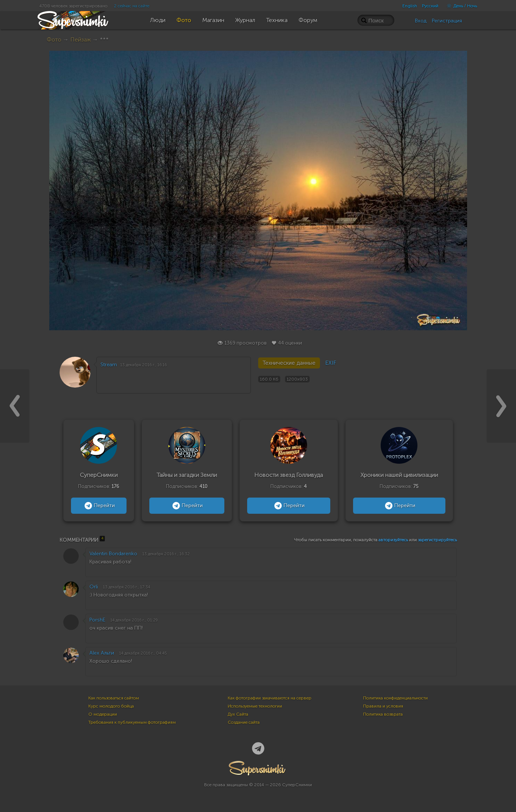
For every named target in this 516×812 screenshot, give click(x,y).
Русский (430, 6)
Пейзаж (81, 40)
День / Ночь (460, 6)
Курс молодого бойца (111, 706)
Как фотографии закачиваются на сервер (270, 698)
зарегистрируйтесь (437, 540)
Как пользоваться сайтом (114, 698)
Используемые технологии (255, 706)
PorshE (97, 620)
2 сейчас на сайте (132, 6)
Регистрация (447, 21)
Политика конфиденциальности (395, 698)
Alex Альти (102, 653)
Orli (94, 587)
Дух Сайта (238, 714)
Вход (421, 21)
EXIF (331, 363)
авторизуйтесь (393, 540)
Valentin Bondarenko (113, 554)
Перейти (99, 506)
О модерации (103, 714)
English (410, 6)
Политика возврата (383, 714)
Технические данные (289, 363)
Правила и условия (383, 706)
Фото (54, 40)
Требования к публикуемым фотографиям (132, 722)
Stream (109, 365)
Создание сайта (244, 722)
